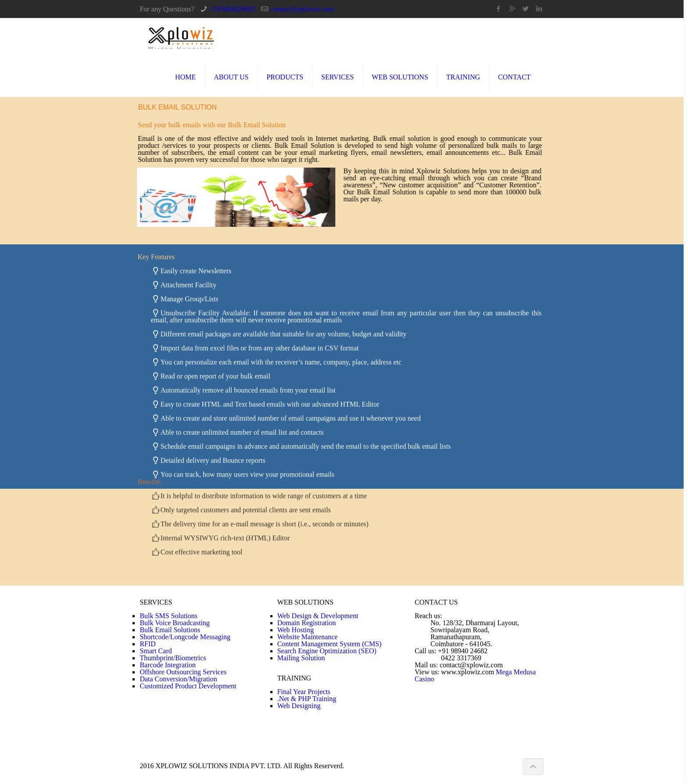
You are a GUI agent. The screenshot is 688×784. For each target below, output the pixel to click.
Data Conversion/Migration (178, 679)
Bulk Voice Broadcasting (174, 623)
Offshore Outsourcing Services (183, 672)
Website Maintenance (308, 637)
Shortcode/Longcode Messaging (185, 637)
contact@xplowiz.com (302, 9)
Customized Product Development (188, 686)
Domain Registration (307, 623)
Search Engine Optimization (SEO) (327, 651)
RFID (147, 644)
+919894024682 (232, 9)
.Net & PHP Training (307, 699)
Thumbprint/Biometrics (173, 658)
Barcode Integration (168, 665)
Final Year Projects (304, 692)
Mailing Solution (301, 658)
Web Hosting (296, 630)
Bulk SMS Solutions (168, 616)
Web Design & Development (318, 616)
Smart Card (156, 651)
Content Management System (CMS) (330, 644)
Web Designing (299, 706)
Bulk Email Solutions (170, 630)
